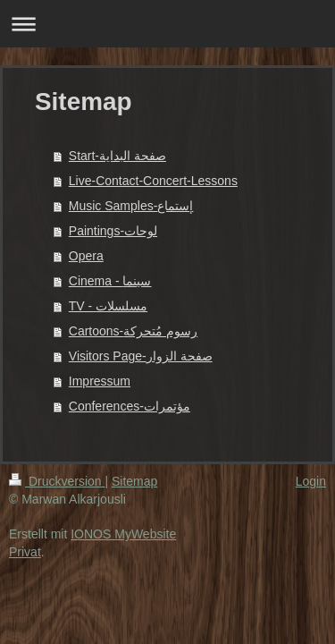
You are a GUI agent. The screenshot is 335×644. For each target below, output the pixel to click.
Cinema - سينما (110, 281)
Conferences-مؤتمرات (130, 406)
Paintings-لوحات (113, 231)
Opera (86, 256)
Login (311, 481)
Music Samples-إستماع (131, 206)
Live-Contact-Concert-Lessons (153, 181)
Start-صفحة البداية (117, 156)
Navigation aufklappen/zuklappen (167, 24)
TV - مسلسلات (108, 306)
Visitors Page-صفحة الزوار (141, 356)
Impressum (100, 381)
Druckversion (57, 481)
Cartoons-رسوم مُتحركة (133, 331)
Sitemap (134, 481)
